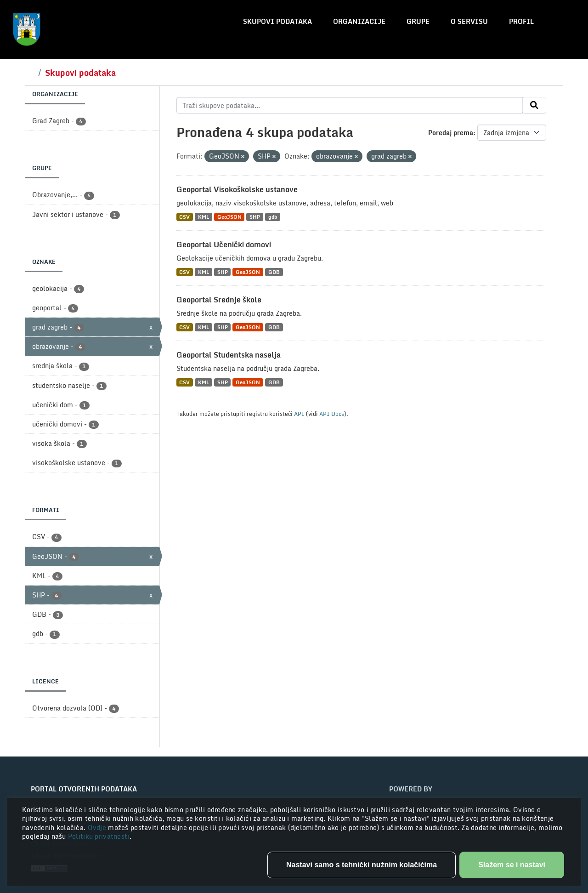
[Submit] (534, 105)
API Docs (332, 414)
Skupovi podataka (277, 21)
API (299, 414)
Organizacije (359, 21)
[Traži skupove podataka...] (350, 105)
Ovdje (98, 828)
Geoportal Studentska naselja (229, 355)
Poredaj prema (451, 133)
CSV (184, 217)
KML (204, 217)
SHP (255, 217)
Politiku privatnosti (99, 836)
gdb (273, 217)
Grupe (418, 21)
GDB (274, 272)
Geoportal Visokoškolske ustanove (237, 189)
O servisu (469, 21)
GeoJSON (229, 217)
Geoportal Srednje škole (219, 300)
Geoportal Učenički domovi (224, 245)
